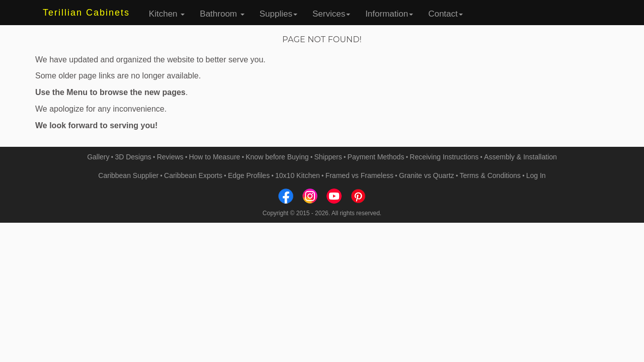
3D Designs (133, 157)
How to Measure (214, 157)
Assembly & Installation (520, 157)
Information (389, 14)
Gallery (98, 157)
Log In (536, 175)
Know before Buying (277, 157)
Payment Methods (376, 157)
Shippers (328, 157)
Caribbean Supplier (128, 175)
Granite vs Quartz (427, 175)
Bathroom (222, 14)
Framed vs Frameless (359, 175)
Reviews (170, 157)
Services (331, 14)
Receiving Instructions (444, 157)
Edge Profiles (249, 175)
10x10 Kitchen (298, 175)
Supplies (278, 14)
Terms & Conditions (490, 175)
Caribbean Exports (193, 175)
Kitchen (167, 14)
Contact (446, 14)
